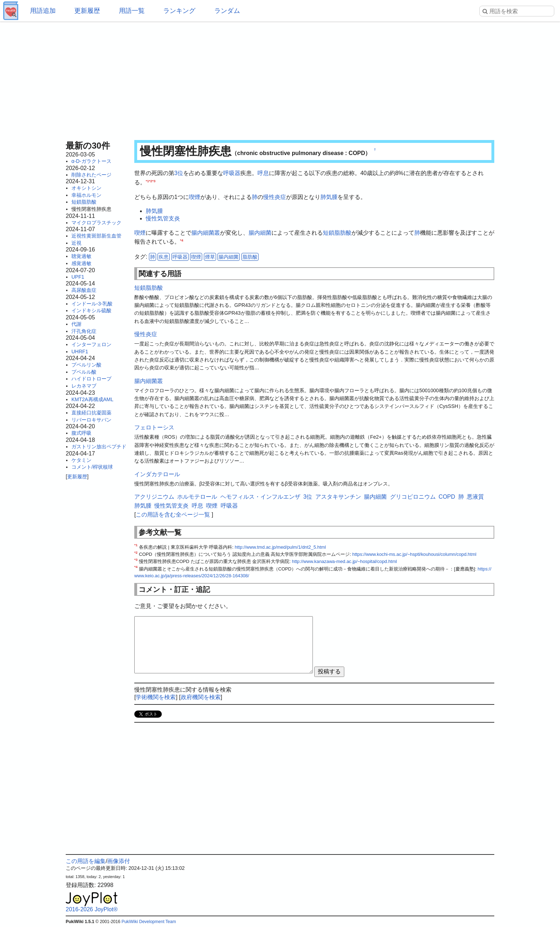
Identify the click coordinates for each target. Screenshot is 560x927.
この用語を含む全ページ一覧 (173, 515)
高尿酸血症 (84, 290)
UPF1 (78, 277)
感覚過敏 (81, 263)
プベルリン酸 (86, 365)
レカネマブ (84, 386)
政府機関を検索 (201, 697)
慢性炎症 (275, 197)
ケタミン (81, 460)
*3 (154, 181)
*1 (147, 181)
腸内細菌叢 (206, 233)
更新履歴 (87, 11)
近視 (76, 243)
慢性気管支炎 (163, 218)
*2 (151, 181)
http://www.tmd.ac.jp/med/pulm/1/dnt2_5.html (280, 547)
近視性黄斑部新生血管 (96, 236)
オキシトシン (86, 188)
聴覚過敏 (81, 256)
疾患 (164, 257)
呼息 (263, 173)
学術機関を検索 (156, 697)
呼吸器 (232, 173)
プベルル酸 (84, 372)
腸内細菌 (260, 233)
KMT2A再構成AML (92, 399)
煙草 (210, 257)
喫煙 (195, 197)
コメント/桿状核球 (92, 467)
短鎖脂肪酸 (84, 202)
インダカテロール (157, 474)
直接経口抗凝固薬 (91, 413)
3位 (179, 173)
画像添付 (119, 861)
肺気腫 (329, 197)
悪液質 (475, 497)
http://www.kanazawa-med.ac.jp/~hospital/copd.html (344, 561)
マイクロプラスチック (96, 223)
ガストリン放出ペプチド (99, 447)
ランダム (227, 11)
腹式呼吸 (81, 433)
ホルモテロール (197, 497)
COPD (447, 497)
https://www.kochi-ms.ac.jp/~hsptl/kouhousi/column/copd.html (414, 554)
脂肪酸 (250, 257)
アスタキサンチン (338, 497)
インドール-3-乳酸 (92, 304)
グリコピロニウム (413, 497)
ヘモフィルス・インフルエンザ (260, 497)
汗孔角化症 (84, 331)
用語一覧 (132, 11)
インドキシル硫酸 (91, 310)
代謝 (76, 324)
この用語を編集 (86, 861)
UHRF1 (80, 352)
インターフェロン (91, 344)
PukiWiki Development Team (149, 922)
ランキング (179, 11)
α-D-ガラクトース (91, 161)
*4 (182, 240)
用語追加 (43, 11)
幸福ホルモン (86, 195)
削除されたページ (91, 175)
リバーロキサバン (91, 420)
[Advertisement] (280, 79)
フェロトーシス (154, 427)
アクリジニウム (154, 497)
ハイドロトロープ (91, 379)
